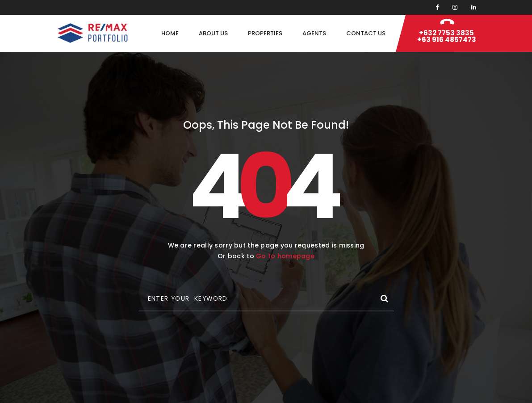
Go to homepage (285, 256)
